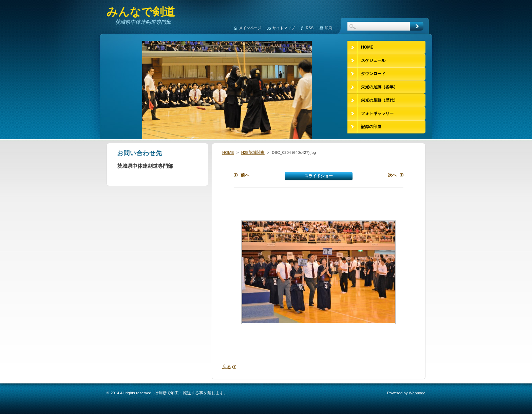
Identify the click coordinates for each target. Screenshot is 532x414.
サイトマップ (284, 28)
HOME (228, 152)
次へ (392, 175)
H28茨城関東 (253, 152)
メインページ (250, 28)
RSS (310, 28)
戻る (227, 367)
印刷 (328, 28)
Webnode (417, 393)
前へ (245, 175)
